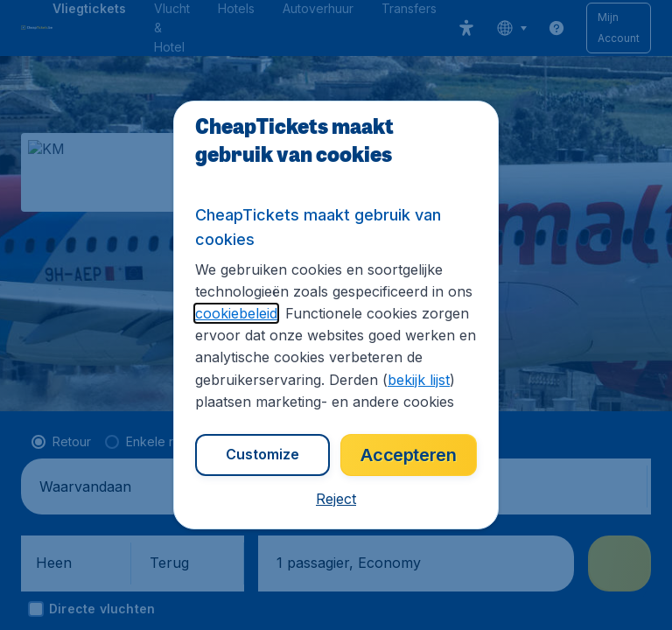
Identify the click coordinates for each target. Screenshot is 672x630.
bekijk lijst (419, 380)
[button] (336, 499)
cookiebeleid (236, 313)
